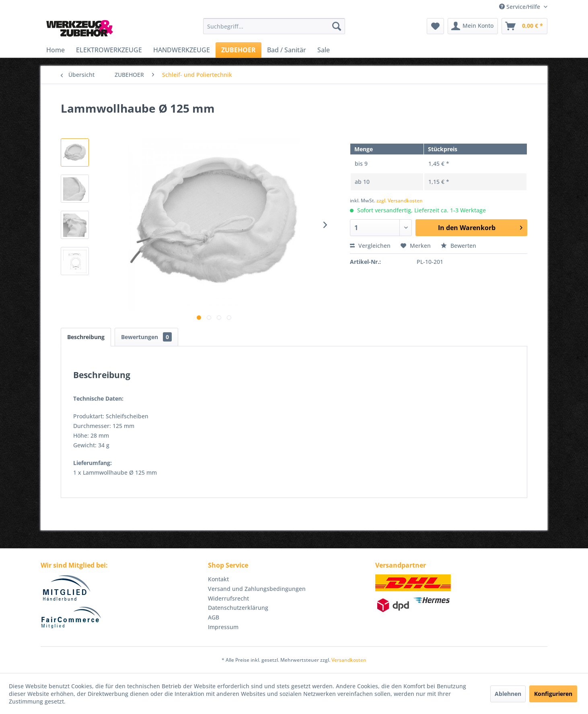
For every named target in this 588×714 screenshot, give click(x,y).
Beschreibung (86, 337)
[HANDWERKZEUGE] (182, 50)
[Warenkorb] (524, 26)
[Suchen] (337, 26)
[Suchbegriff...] (274, 26)
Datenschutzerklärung (238, 608)
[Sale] (324, 50)
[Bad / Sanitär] (287, 50)
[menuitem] (274, 26)
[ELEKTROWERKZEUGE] (109, 50)
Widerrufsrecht (228, 598)
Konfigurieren (553, 694)
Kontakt (218, 579)
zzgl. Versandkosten (400, 201)
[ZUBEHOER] (238, 50)
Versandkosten (349, 660)
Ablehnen (508, 694)
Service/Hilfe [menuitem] (520, 7)
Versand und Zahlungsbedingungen (257, 589)
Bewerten (458, 246)
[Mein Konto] (473, 26)
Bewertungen (146, 337)
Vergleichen (370, 246)
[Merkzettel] (435, 26)
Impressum (223, 627)
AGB (214, 617)
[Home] (56, 50)
